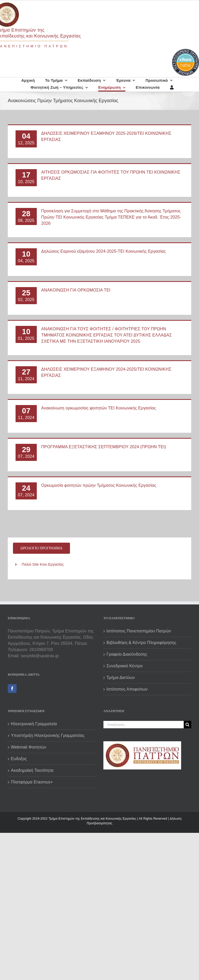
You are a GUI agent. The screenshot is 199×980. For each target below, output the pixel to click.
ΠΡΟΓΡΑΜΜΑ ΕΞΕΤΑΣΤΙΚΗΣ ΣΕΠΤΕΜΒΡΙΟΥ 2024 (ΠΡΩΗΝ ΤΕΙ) (104, 447)
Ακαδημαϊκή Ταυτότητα (32, 770)
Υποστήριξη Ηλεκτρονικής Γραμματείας (48, 735)
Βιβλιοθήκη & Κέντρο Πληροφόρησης (141, 643)
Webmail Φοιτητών (29, 747)
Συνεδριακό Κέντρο (125, 666)
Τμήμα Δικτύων (121, 678)
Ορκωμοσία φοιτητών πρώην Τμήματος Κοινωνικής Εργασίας (99, 485)
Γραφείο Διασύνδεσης (127, 654)
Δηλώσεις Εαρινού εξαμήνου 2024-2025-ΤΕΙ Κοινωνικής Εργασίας (104, 251)
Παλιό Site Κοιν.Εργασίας (43, 564)
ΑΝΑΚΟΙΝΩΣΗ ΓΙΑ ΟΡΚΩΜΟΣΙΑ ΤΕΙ (76, 290)
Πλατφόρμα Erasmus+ (32, 782)
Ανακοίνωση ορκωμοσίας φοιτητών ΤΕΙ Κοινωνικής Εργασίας (99, 408)
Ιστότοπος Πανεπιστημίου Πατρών (139, 631)
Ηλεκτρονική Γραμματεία (34, 724)
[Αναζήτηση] (187, 725)
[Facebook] (12, 689)
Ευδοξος (19, 759)
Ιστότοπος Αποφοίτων (127, 689)
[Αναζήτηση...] (144, 725)
